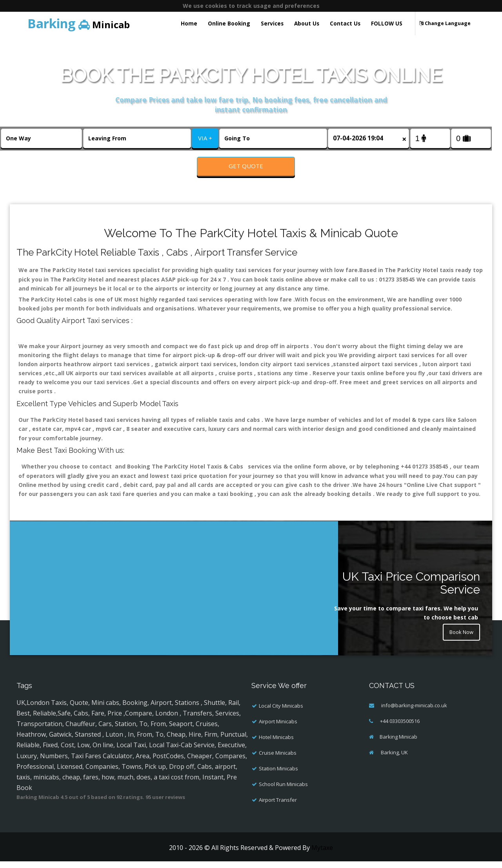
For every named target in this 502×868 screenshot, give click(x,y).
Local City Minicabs (281, 712)
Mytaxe (322, 854)
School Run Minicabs (283, 791)
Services (272, 23)
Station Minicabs (278, 775)
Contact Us (345, 23)
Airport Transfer (278, 806)
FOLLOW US (387, 23)
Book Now (460, 640)
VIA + (205, 138)
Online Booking (229, 23)
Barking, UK (394, 759)
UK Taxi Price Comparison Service (411, 590)
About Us (307, 23)
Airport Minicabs (278, 728)
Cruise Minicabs (278, 759)
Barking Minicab (398, 743)
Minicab (79, 23)
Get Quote (246, 166)
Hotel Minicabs (276, 744)
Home (189, 23)
